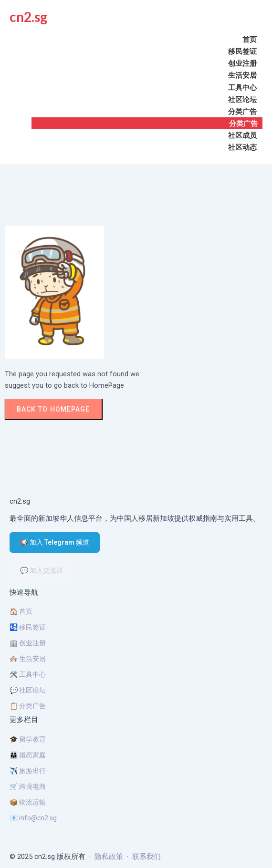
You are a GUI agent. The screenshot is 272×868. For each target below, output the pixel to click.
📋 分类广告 (28, 706)
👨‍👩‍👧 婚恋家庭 (28, 755)
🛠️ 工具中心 (28, 674)
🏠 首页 (21, 611)
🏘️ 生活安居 (28, 659)
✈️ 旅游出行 (28, 771)
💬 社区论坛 (28, 690)
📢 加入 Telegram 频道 (55, 542)
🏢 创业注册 (28, 643)
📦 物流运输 (28, 802)
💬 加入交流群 (42, 570)
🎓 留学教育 (28, 739)
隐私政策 (109, 857)
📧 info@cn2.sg (33, 818)
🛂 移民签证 (28, 627)
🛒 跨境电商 (28, 786)
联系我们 (146, 857)
